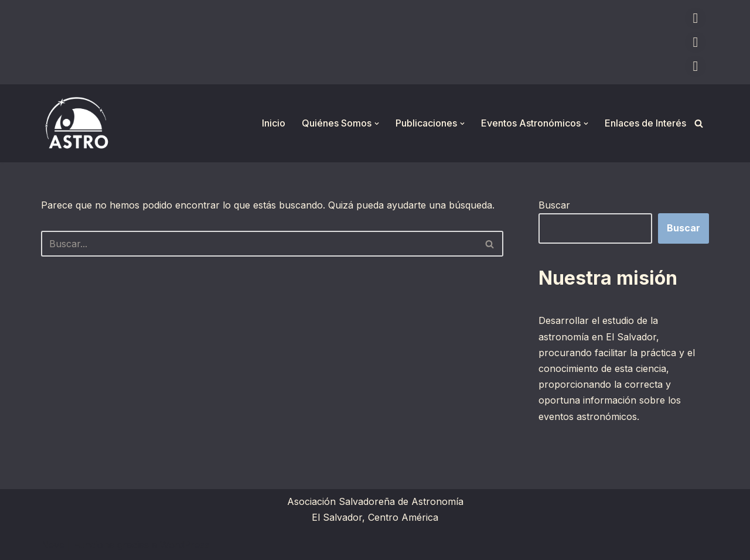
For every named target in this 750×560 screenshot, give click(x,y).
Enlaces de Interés (645, 123)
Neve (53, 545)
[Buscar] (699, 123)
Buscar (554, 205)
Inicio (274, 123)
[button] (377, 124)
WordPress (185, 545)
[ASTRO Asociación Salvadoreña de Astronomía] (76, 123)
